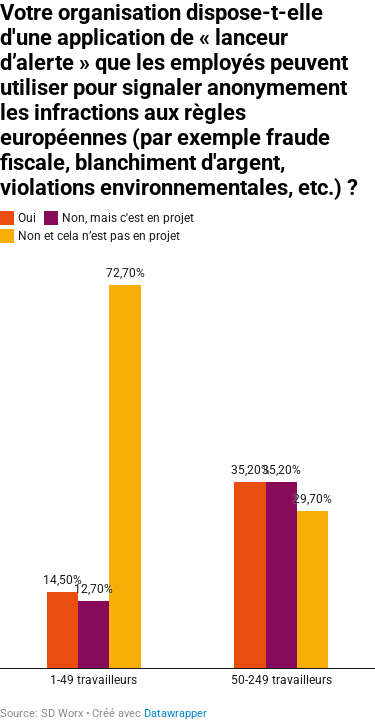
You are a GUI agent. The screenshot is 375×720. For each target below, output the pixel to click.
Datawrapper (175, 713)
